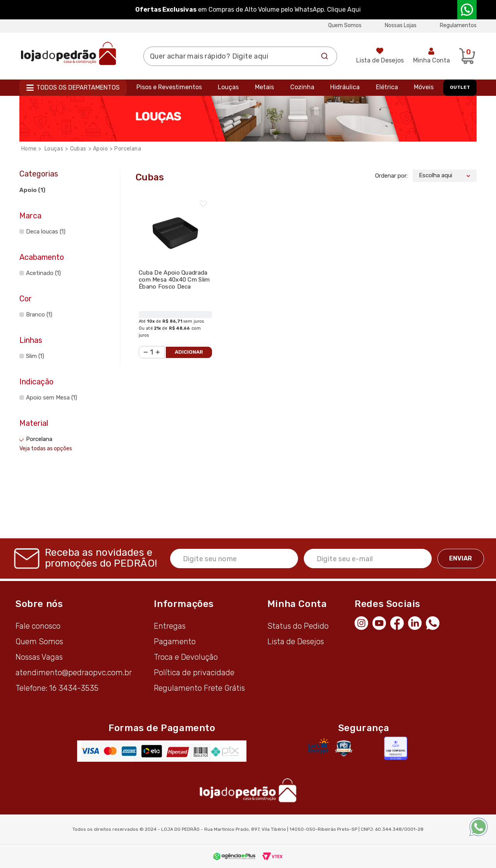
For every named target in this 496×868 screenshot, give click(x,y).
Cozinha (302, 87)
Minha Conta (431, 60)
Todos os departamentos (78, 87)
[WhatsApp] (435, 622)
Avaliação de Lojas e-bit (371, 748)
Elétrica (387, 87)
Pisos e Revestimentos (169, 87)
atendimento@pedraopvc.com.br (74, 673)
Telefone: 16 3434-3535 (57, 688)
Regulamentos (458, 25)
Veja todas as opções (46, 449)
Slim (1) (35, 356)
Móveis (424, 87)
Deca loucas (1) (46, 232)
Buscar (325, 56)
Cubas (78, 149)
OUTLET (460, 87)
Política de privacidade (194, 673)
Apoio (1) (32, 190)
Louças (228, 87)
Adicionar (189, 352)
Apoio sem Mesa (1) (52, 398)
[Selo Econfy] (396, 748)
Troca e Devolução (186, 657)
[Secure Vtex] (344, 748)
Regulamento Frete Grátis (199, 688)
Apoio (100, 149)
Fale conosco (38, 626)
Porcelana (128, 149)
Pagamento (175, 641)
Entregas (170, 626)
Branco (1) (39, 315)
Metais (264, 87)
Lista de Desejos (380, 60)
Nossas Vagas (39, 657)
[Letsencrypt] (319, 746)
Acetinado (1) (43, 273)
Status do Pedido (298, 626)
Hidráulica (345, 87)
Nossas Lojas (401, 25)
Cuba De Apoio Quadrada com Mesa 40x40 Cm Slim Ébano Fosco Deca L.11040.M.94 (174, 283)
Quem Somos (345, 25)
